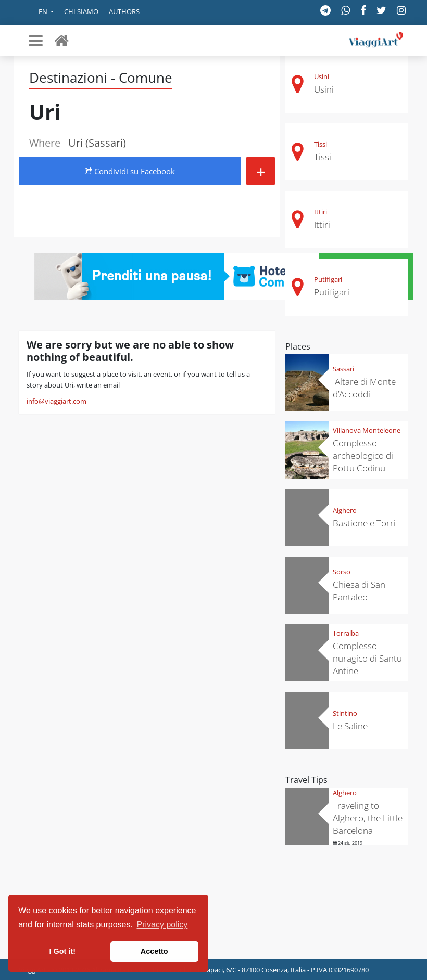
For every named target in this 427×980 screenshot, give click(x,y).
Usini (322, 76)
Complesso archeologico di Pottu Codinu (363, 455)
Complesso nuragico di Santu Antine (367, 658)
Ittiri (321, 212)
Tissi (321, 144)
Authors (124, 11)
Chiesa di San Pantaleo (359, 591)
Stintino (345, 713)
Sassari (343, 369)
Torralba (346, 633)
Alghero (345, 510)
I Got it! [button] (62, 951)
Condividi (130, 171)
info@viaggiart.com (56, 401)
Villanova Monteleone (367, 430)
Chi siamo (81, 11)
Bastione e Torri (364, 523)
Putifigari (328, 279)
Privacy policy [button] (162, 925)
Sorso (342, 572)
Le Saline (350, 726)
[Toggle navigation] (36, 41)
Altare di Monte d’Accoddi (364, 388)
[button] (39, 12)
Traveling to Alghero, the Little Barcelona (368, 818)
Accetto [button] (154, 951)
